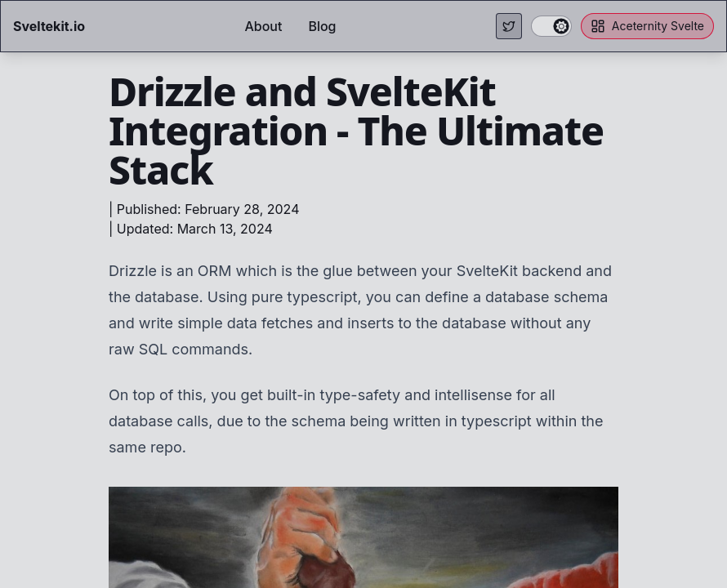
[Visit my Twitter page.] (509, 26)
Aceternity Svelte (647, 26)
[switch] (551, 26)
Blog (322, 26)
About (263, 26)
